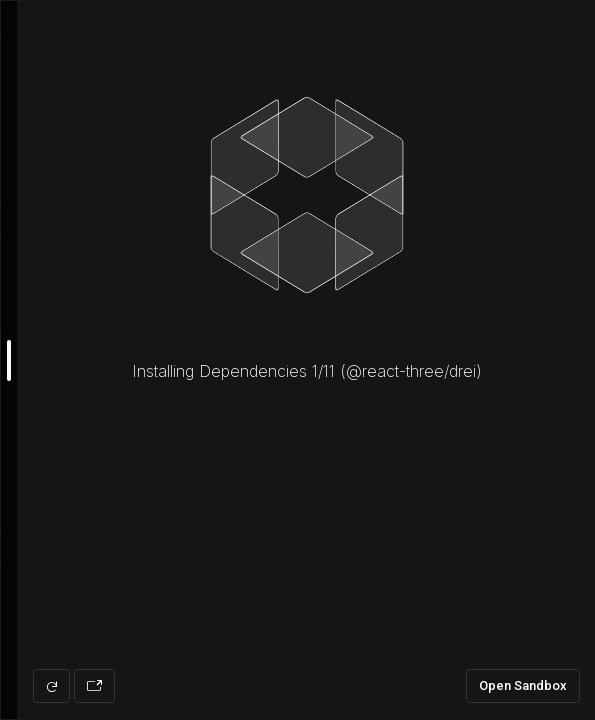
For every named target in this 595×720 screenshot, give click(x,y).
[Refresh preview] (51, 686)
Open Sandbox (523, 685)
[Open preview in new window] (94, 686)
